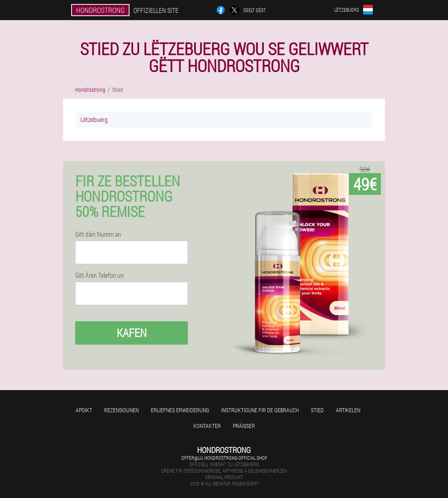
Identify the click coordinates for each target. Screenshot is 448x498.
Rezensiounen (121, 410)
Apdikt (84, 410)
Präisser (244, 426)
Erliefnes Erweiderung (180, 410)
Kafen (132, 333)
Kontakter (207, 426)
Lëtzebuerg (94, 119)
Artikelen (348, 410)
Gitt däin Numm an (98, 234)
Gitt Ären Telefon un (100, 275)
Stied (317, 410)
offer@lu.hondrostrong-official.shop (224, 458)
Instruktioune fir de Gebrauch (260, 410)
